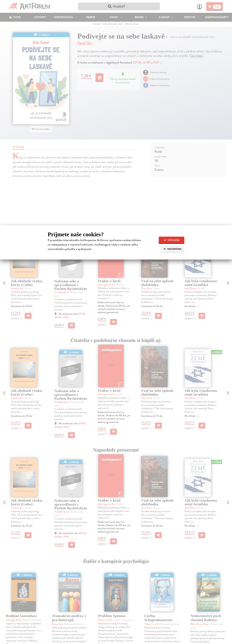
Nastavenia (172, 249)
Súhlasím (172, 240)
